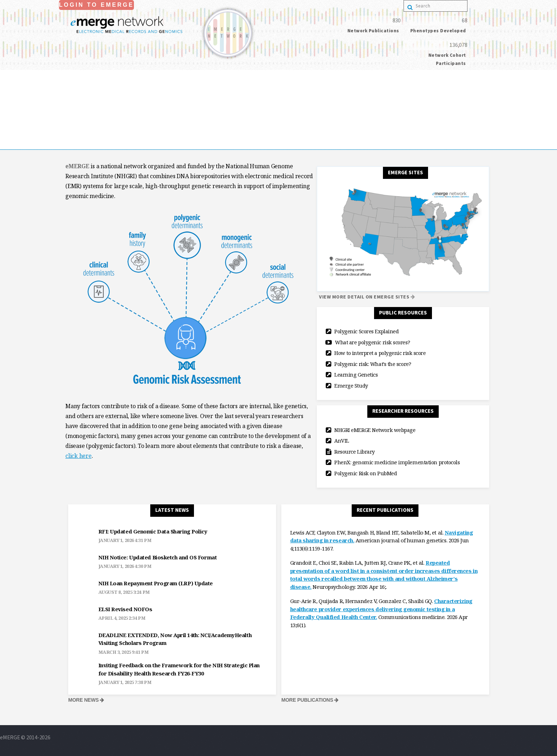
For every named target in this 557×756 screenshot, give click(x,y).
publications (15, 135)
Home (7, 85)
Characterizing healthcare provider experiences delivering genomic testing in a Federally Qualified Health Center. (381, 609)
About (7, 95)
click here (79, 456)
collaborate (14, 105)
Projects (10, 115)
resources (11, 125)
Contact (10, 144)
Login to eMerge (96, 5)
